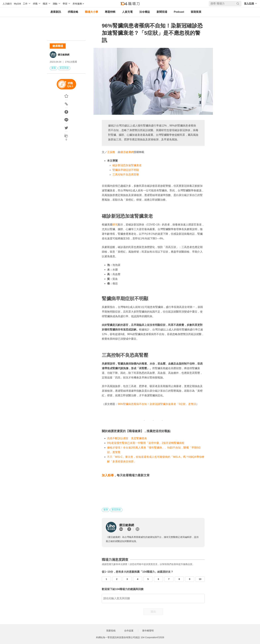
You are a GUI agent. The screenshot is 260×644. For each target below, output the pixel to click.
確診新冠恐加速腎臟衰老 (127, 165)
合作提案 (129, 631)
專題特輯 (110, 12)
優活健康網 (64, 55)
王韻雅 (111, 152)
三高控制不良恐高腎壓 (126, 175)
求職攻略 (73, 12)
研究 (115, 225)
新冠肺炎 (64, 68)
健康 (54, 68)
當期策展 (196, 12)
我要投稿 (111, 631)
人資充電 (127, 12)
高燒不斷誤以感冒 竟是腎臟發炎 (127, 438)
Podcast (179, 12)
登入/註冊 (249, 3)
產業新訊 (56, 12)
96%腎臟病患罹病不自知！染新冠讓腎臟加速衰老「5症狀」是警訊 (157, 404)
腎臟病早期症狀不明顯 (126, 170)
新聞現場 (162, 12)
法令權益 (145, 12)
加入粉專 (108, 475)
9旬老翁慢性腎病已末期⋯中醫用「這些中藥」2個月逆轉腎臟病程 (146, 443)
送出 (153, 612)
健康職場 (58, 46)
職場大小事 (92, 12)
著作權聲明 (148, 631)
